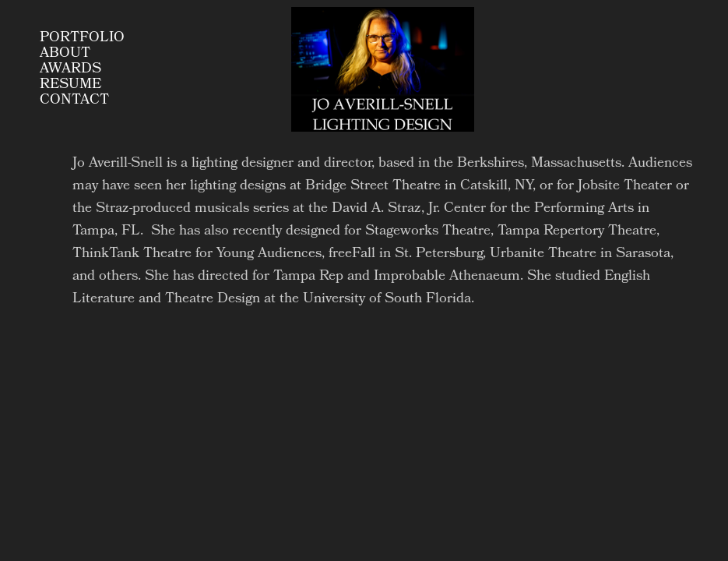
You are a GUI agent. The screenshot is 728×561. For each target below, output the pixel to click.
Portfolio (82, 38)
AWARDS (70, 69)
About (65, 54)
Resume (70, 85)
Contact (74, 101)
